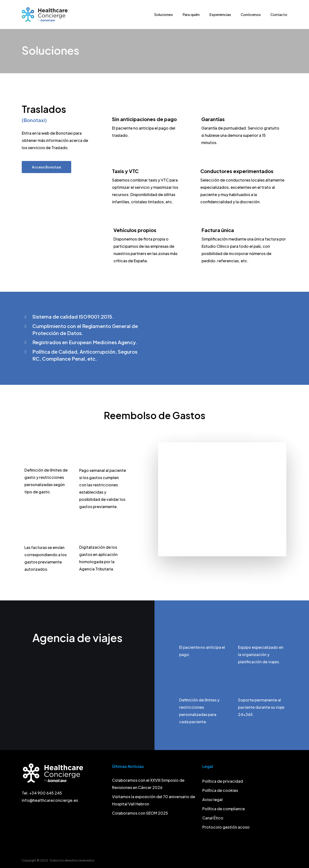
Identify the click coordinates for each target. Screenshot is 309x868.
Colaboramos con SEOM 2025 (140, 813)
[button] (46, 167)
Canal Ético (213, 818)
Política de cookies (220, 790)
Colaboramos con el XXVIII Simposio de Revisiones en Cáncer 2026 (148, 784)
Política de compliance (224, 809)
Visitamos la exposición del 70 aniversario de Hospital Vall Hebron (154, 800)
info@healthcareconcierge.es (50, 800)
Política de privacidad (223, 781)
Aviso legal (212, 799)
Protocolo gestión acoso (226, 827)
